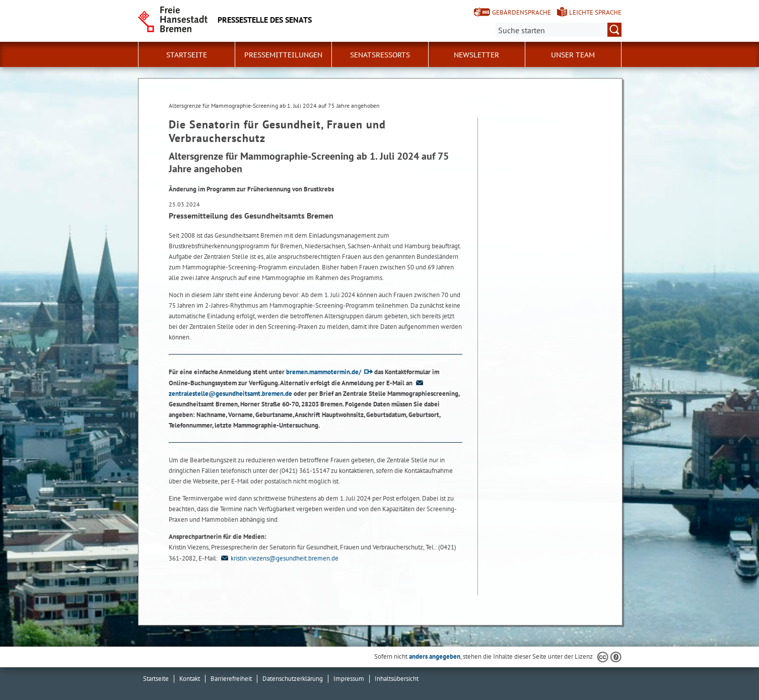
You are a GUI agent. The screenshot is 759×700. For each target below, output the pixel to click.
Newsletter (476, 55)
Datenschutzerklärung (293, 679)
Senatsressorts (380, 55)
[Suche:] (559, 30)
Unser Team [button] (573, 55)
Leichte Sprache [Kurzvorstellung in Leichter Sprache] (595, 12)
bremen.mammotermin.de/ (324, 372)
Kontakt (190, 679)
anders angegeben (435, 656)
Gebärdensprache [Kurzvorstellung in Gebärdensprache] (522, 12)
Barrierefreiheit (231, 679)
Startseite (187, 55)
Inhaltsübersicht (397, 679)
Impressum (349, 679)
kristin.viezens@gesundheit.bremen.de (279, 558)
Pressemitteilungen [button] (283, 55)
